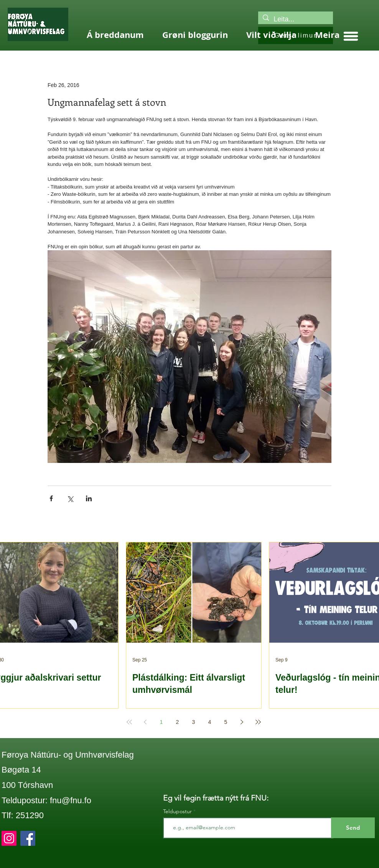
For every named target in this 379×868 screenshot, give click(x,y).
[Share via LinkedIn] (89, 498)
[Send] (353, 828)
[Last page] (258, 722)
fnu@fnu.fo (71, 800)
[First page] (129, 722)
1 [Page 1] (161, 722)
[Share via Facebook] (51, 498)
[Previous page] (145, 722)
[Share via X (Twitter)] (70, 498)
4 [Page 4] (210, 722)
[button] (351, 36)
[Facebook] (28, 838)
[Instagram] (9, 838)
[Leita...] (295, 19)
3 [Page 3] (194, 722)
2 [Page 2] (178, 722)
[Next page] (242, 722)
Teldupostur (177, 811)
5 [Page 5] (226, 722)
